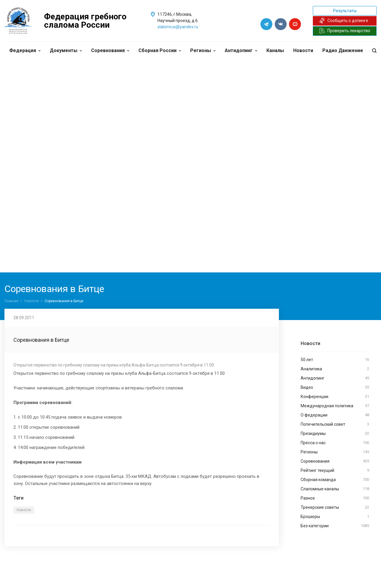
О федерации (335, 415)
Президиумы (335, 433)
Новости (303, 50)
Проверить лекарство (345, 31)
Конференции (335, 397)
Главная (11, 301)
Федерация (25, 50)
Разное (335, 498)
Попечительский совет (335, 424)
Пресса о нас (335, 443)
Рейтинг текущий (335, 470)
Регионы (203, 50)
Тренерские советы (335, 507)
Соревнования (110, 50)
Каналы (275, 50)
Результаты (345, 11)
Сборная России (160, 50)
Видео (335, 387)
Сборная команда (335, 480)
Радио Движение (343, 50)
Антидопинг (241, 50)
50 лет (335, 360)
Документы (66, 50)
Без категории (335, 526)
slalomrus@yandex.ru (178, 27)
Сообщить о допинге (344, 21)
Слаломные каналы (335, 489)
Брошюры (335, 517)
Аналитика (335, 369)
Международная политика (335, 406)
